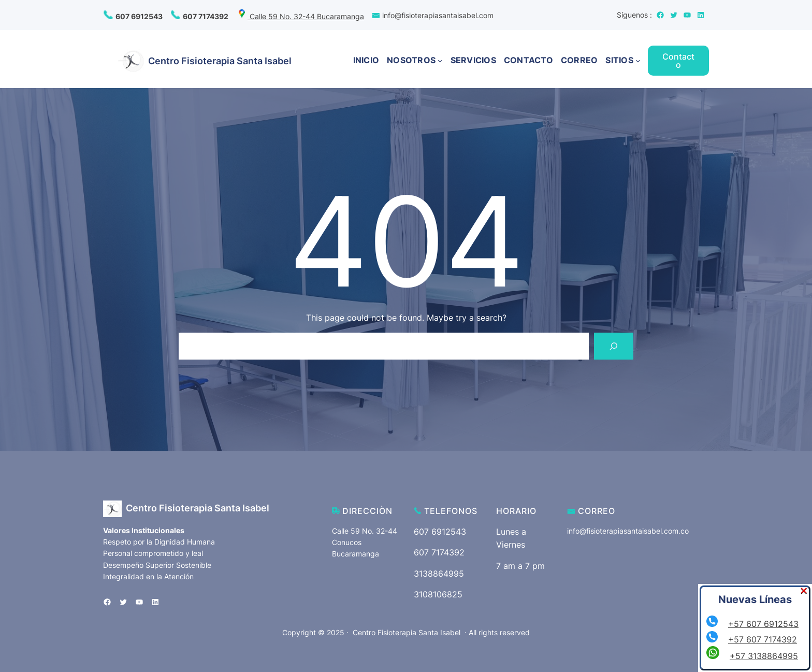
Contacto (678, 61)
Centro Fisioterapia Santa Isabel (220, 61)
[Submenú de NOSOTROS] (440, 61)
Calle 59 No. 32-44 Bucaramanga (300, 16)
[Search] (614, 346)
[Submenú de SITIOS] (638, 61)
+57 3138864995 (764, 656)
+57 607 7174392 (763, 639)
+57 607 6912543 (763, 624)
